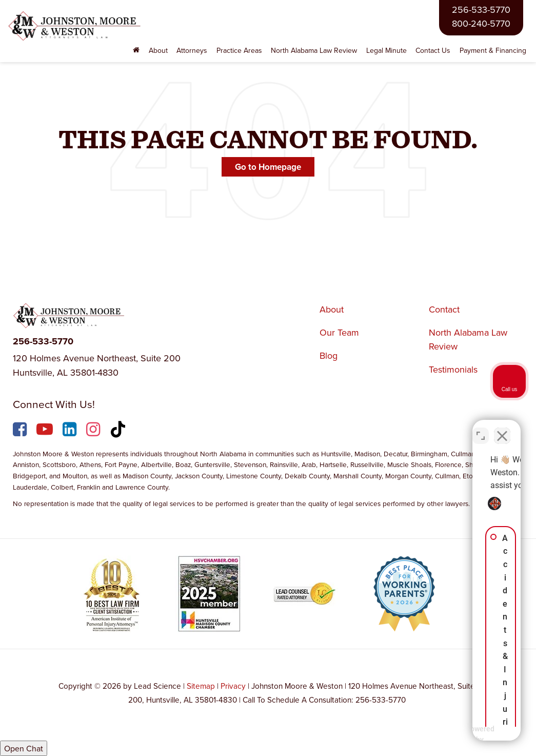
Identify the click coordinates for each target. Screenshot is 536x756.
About (332, 309)
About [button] (158, 50)
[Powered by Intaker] (449, 734)
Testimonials (453, 369)
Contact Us (433, 50)
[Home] (137, 51)
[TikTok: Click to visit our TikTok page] (119, 431)
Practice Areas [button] (239, 50)
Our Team (339, 332)
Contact (444, 309)
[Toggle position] (481, 428)
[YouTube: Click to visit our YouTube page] (46, 431)
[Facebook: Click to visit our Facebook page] (21, 431)
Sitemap (201, 686)
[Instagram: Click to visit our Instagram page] (94, 431)
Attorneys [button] (192, 50)
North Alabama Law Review (314, 50)
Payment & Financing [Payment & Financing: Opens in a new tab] (493, 50)
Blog (329, 355)
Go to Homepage (268, 167)
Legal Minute (386, 50)
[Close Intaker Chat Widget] (502, 428)
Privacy (233, 686)
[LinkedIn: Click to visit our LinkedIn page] (71, 431)
